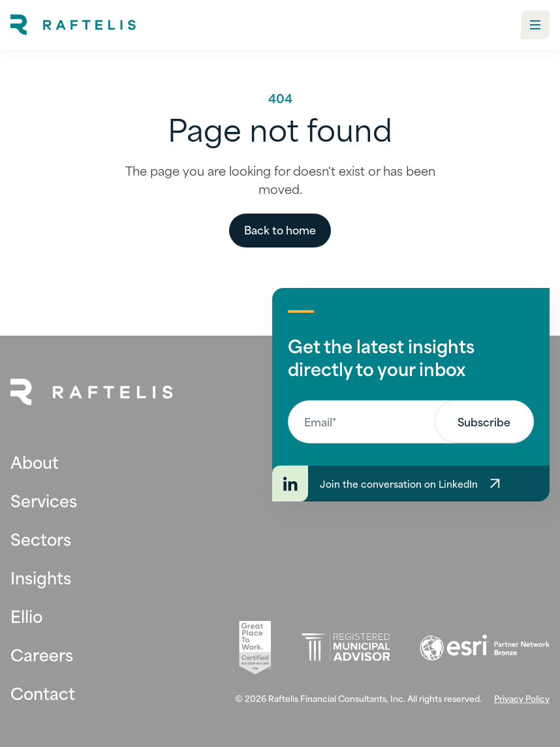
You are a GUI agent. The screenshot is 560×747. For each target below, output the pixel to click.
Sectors (41, 538)
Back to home (280, 229)
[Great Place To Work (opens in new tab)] (255, 648)
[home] (73, 25)
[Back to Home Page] (92, 392)
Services (44, 500)
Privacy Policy (522, 698)
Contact (43, 692)
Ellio (26, 615)
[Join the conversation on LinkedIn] (411, 484)
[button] (535, 25)
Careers (42, 654)
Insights (41, 577)
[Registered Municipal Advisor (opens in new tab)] (346, 647)
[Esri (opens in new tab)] (485, 648)
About (35, 461)
